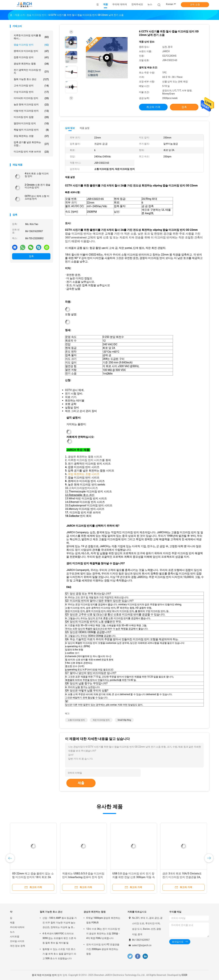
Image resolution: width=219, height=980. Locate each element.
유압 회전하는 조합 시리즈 (84, 474)
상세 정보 (70, 128)
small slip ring (124, 720)
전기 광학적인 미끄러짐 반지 (31, 71)
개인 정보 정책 (18, 946)
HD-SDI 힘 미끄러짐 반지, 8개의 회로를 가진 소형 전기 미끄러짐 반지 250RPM (133, 877)
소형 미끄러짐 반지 (76, 720)
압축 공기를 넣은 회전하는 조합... (31, 144)
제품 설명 (85, 128)
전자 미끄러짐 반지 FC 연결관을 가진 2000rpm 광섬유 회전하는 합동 (103, 949)
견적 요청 (195, 4)
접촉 (31, 256)
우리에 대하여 (17, 927)
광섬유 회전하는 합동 (31, 64)
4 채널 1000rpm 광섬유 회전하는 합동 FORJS (103, 920)
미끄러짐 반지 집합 (31, 117)
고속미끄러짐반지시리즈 (83, 488)
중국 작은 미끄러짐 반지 (44, 975)
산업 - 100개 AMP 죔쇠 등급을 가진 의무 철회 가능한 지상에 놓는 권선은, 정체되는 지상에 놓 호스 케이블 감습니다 (60, 923)
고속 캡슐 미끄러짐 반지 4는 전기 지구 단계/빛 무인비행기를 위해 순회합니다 (33, 877)
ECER (184, 975)
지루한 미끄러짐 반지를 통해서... (31, 37)
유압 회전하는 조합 (31, 136)
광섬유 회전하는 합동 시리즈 (85, 457)
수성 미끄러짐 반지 (31, 92)
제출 (81, 783)
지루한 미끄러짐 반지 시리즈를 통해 (89, 460)
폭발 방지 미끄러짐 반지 (31, 130)
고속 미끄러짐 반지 (31, 86)
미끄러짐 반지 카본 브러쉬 (31, 152)
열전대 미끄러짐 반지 (31, 124)
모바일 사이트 (17, 941)
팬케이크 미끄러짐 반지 (31, 51)
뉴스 (12, 932)
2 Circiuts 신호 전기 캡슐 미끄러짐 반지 (37, 186)
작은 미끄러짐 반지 (101, 720)
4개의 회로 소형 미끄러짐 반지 (37, 175)
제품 (12, 923)
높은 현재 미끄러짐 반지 (31, 105)
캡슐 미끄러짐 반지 (31, 45)
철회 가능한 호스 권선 (31, 79)
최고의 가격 (153, 107)
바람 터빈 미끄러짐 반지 (31, 111)
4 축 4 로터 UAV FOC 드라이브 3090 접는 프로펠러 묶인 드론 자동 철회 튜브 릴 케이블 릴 (59, 938)
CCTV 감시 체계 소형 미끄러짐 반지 (37, 197)
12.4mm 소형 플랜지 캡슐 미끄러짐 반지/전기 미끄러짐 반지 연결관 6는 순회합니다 (184, 877)
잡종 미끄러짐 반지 (31, 57)
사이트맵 (15, 937)
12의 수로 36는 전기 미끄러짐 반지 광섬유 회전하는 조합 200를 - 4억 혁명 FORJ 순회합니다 (103, 934)
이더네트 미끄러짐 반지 (31, 98)
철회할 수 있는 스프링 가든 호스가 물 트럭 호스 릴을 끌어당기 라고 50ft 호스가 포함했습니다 (59, 954)
